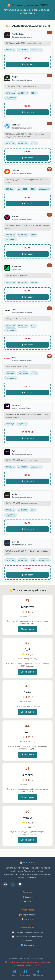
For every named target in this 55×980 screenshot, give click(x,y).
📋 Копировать (27, 64)
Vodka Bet (16, 125)
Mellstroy (16, 405)
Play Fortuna (18, 34)
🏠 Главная (27, 897)
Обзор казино (27, 629)
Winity (15, 77)
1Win (14, 310)
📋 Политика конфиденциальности (27, 932)
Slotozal (15, 542)
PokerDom (16, 267)
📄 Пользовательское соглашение (27, 937)
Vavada (15, 216)
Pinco (14, 357)
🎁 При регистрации (27, 915)
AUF (14, 451)
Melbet (15, 494)
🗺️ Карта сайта (28, 945)
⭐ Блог (27, 901)
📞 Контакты (27, 941)
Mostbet (16, 170)
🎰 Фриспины (27, 919)
